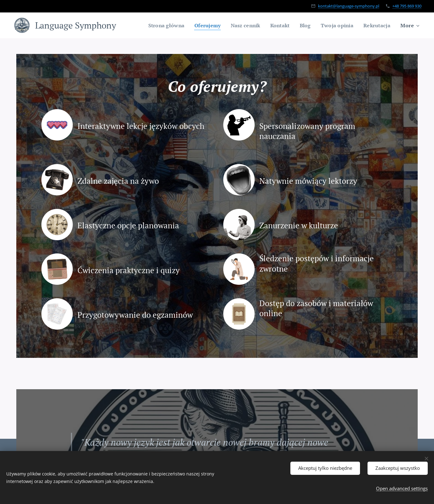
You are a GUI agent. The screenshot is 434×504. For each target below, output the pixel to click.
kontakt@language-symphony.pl (349, 6)
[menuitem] (158, 25)
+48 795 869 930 (407, 6)
